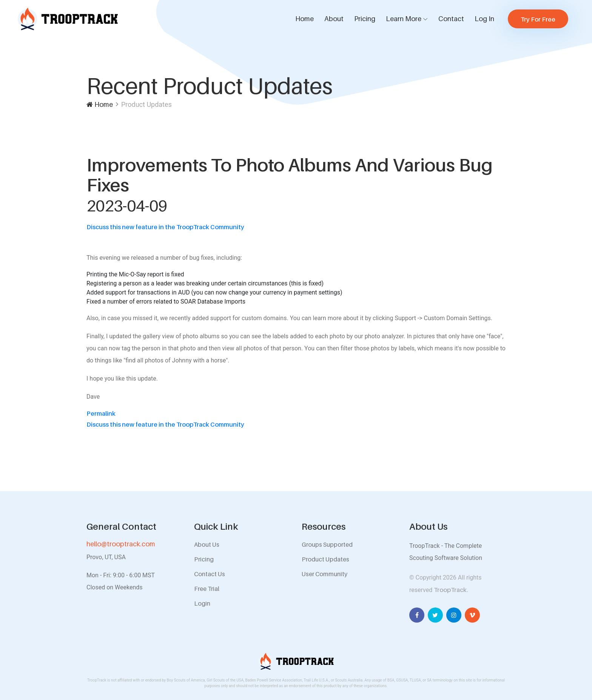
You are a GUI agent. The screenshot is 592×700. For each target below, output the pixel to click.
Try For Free (538, 19)
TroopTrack (450, 590)
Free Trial (207, 589)
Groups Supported (327, 544)
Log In (484, 19)
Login (202, 603)
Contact (451, 19)
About (334, 19)
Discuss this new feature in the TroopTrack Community (165, 227)
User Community (325, 574)
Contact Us (210, 574)
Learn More (404, 19)
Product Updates (325, 559)
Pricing (365, 19)
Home (304, 19)
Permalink (101, 413)
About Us (207, 544)
